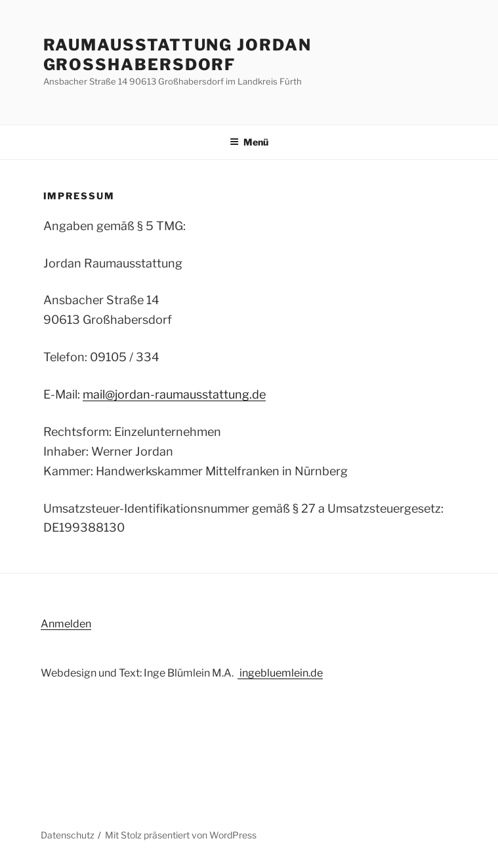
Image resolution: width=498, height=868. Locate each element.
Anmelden (66, 624)
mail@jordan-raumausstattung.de (174, 394)
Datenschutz (68, 835)
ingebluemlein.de (280, 673)
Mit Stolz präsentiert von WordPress (181, 835)
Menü (249, 142)
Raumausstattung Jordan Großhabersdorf (177, 55)
